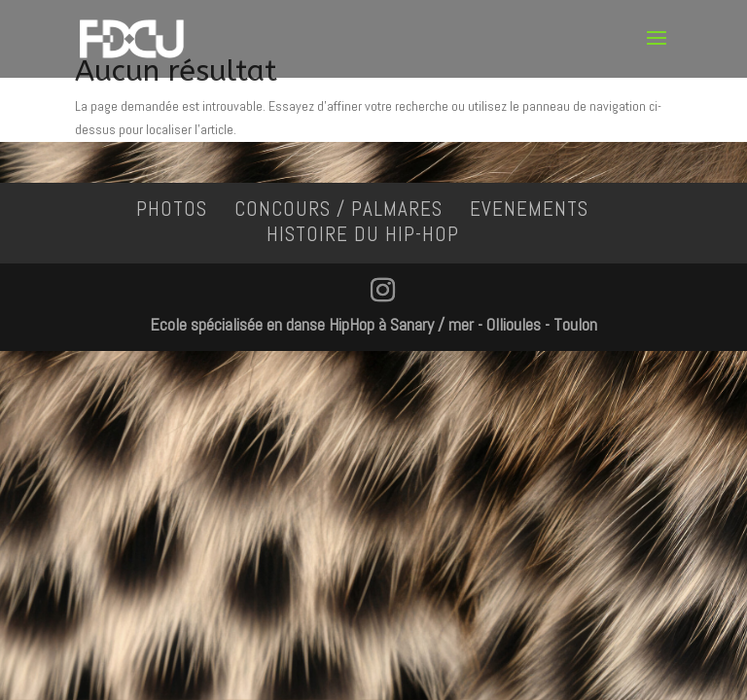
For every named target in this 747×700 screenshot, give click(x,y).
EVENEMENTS (529, 209)
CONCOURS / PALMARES (338, 209)
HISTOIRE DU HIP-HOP (363, 234)
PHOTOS (172, 209)
